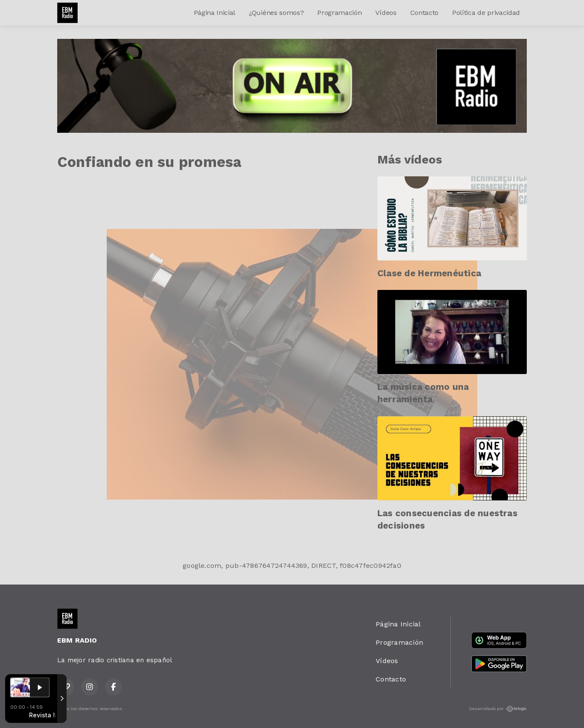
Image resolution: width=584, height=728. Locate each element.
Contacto (424, 13)
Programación (339, 13)
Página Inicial (215, 13)
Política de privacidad (486, 13)
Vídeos (386, 13)
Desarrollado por (498, 709)
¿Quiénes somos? (276, 13)
